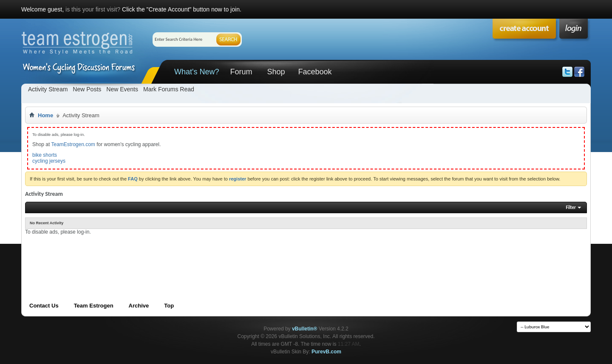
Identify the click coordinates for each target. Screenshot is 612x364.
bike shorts (45, 155)
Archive (139, 306)
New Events (122, 89)
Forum (241, 72)
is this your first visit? (93, 9)
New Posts (87, 89)
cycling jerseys (49, 161)
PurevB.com (326, 352)
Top (169, 306)
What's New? (197, 72)
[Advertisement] (180, 254)
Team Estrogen (94, 306)
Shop (276, 72)
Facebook (315, 72)
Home (45, 115)
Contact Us (44, 306)
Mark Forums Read (169, 89)
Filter (571, 207)
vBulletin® (305, 329)
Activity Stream (48, 89)
